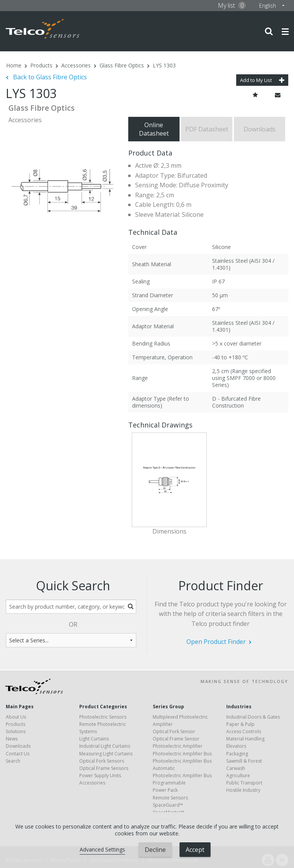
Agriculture (238, 775)
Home (14, 65)
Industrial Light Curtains (105, 746)
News (12, 739)
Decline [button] (155, 850)
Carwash (236, 768)
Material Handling (245, 739)
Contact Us (18, 754)
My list (232, 5)
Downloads (260, 129)
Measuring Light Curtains (106, 754)
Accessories (76, 65)
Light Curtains (94, 739)
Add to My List (262, 80)
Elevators (236, 746)
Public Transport (244, 783)
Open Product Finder (216, 642)
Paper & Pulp (240, 724)
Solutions (16, 731)
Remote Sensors (170, 798)
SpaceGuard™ (168, 805)
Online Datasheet (154, 129)
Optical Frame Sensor (176, 739)
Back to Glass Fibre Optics (49, 77)
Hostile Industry (243, 790)
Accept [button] (195, 850)
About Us (16, 717)
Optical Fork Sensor (174, 731)
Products (41, 65)
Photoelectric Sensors (103, 717)
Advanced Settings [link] (102, 849)
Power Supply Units (100, 775)
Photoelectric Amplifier (178, 746)
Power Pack (165, 790)
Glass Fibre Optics (122, 65)
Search (13, 761)
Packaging (237, 754)
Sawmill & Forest (244, 761)
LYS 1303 (164, 65)
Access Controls (244, 731)
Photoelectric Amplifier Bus (182, 754)
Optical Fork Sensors (102, 761)
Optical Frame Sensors (104, 768)
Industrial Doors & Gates (253, 717)
